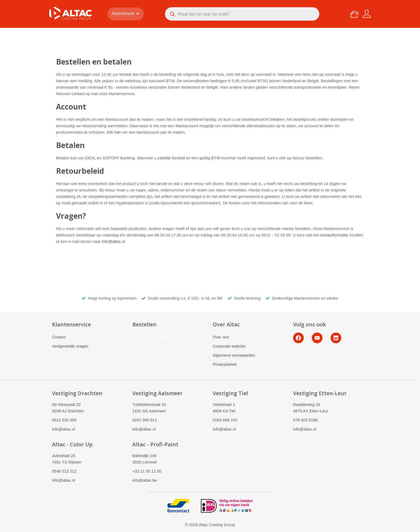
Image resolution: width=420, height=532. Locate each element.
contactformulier (334, 235)
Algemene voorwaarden (234, 355)
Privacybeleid (225, 364)
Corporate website (229, 346)
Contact (59, 337)
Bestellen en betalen (151, 337)
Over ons (221, 337)
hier (118, 132)
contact (78, 94)
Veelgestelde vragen (70, 346)
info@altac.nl (113, 241)
